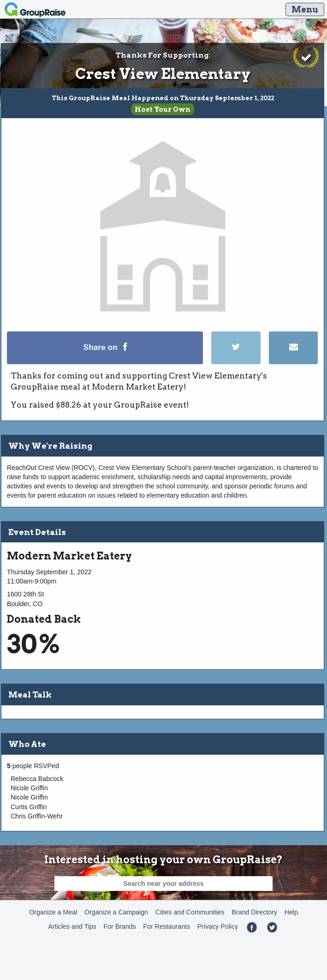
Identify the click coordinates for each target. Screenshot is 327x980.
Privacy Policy (218, 926)
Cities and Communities (190, 912)
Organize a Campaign (116, 912)
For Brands (119, 926)
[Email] (293, 362)
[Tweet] (240, 362)
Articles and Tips (72, 926)
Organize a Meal (53, 912)
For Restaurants (166, 926)
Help (291, 912)
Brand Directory (254, 912)
